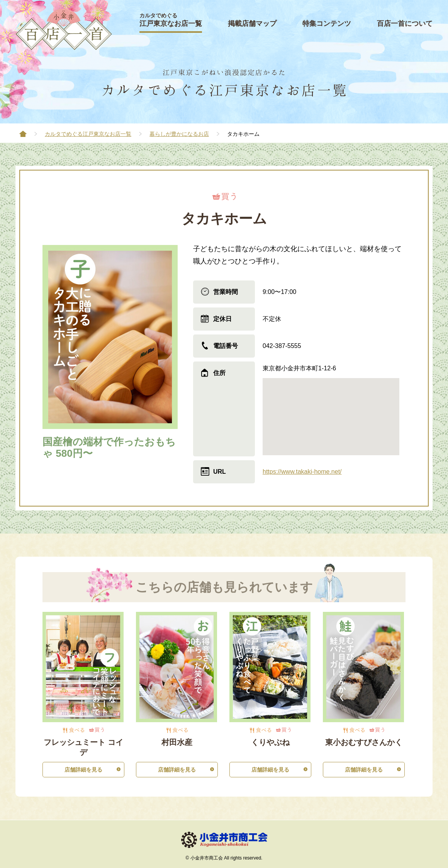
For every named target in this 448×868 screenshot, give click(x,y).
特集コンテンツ (327, 24)
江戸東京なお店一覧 (171, 20)
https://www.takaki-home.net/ (302, 472)
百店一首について (405, 24)
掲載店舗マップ (252, 24)
